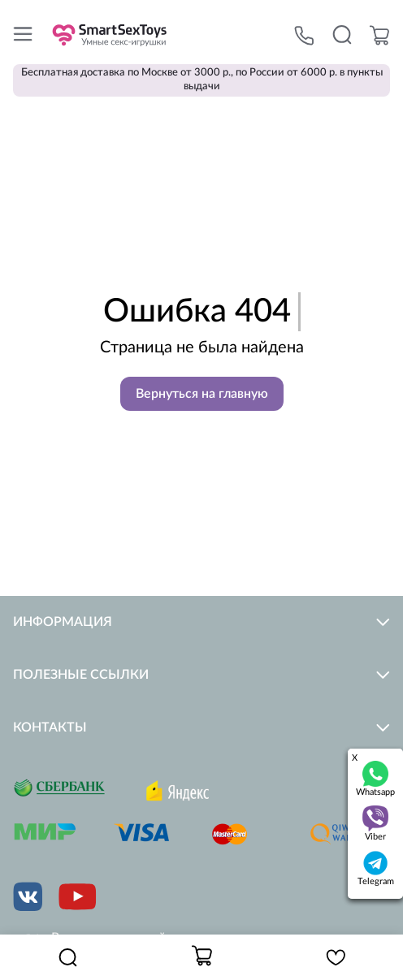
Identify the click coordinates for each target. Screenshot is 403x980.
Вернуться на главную (202, 394)
